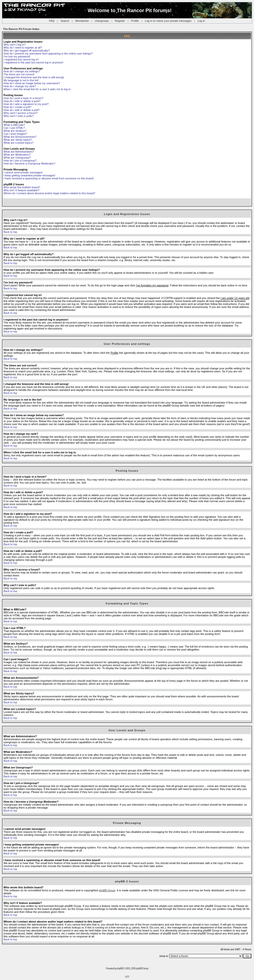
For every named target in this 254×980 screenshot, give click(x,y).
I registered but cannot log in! (21, 59)
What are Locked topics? (18, 143)
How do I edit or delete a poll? (22, 110)
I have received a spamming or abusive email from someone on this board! (49, 178)
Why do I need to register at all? (23, 48)
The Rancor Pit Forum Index (21, 29)
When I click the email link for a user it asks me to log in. (37, 89)
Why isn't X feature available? (21, 190)
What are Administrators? (19, 152)
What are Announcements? (20, 137)
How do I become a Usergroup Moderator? (29, 163)
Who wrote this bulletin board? (22, 187)
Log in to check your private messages (168, 21)
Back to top (10, 232)
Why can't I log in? (15, 45)
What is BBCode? (14, 125)
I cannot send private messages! (23, 172)
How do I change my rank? (20, 86)
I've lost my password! (17, 56)
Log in (201, 21)
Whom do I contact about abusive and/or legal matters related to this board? (49, 193)
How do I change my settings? (22, 71)
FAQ (52, 21)
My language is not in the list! (21, 80)
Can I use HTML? (14, 128)
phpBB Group (107, 890)
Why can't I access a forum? (21, 113)
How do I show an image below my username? (32, 83)
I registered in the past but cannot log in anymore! (33, 62)
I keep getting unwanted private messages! (29, 175)
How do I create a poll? (17, 107)
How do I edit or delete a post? (22, 101)
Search (65, 21)
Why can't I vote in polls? (18, 116)
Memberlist (82, 21)
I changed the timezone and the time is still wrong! (34, 77)
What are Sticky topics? (18, 140)
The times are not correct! (19, 74)
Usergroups (102, 21)
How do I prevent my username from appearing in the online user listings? (48, 54)
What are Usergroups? (17, 158)
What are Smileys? (15, 131)
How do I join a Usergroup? (20, 161)
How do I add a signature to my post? (26, 104)
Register (120, 21)
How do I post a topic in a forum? (23, 98)
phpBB (120, 968)
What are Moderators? (17, 155)
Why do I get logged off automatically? (27, 51)
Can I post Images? (15, 134)
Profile (135, 21)
